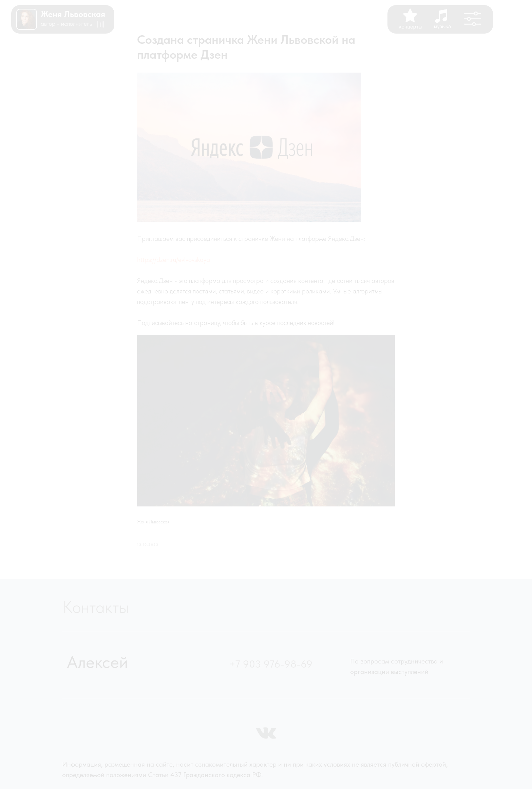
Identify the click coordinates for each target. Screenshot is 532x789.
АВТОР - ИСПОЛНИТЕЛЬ (66, 24)
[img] (27, 19)
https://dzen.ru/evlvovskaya (174, 259)
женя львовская (73, 14)
